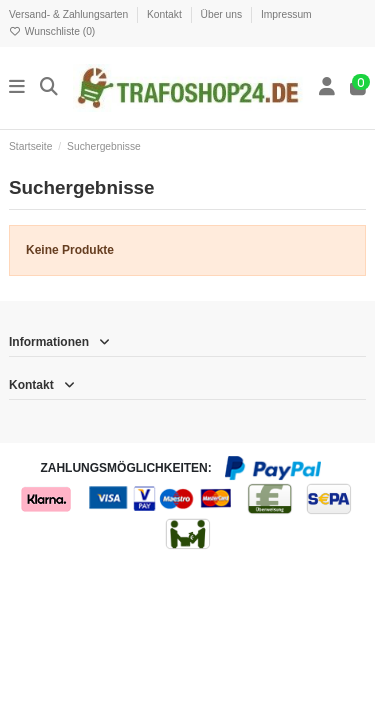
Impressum (286, 14)
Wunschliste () (52, 31)
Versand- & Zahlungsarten (70, 14)
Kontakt (166, 14)
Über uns (223, 14)
